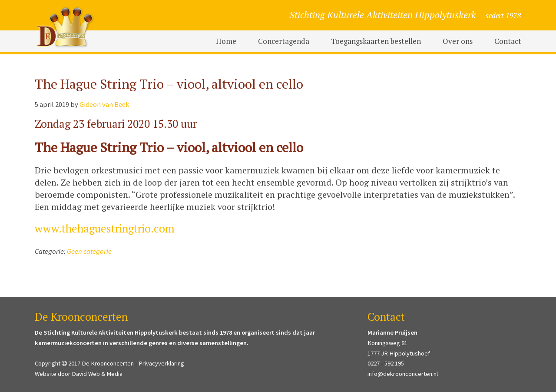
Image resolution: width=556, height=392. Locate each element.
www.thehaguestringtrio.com (105, 228)
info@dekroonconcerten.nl (403, 374)
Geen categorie (89, 251)
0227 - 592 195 (386, 363)
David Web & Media (97, 374)
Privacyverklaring (161, 363)
